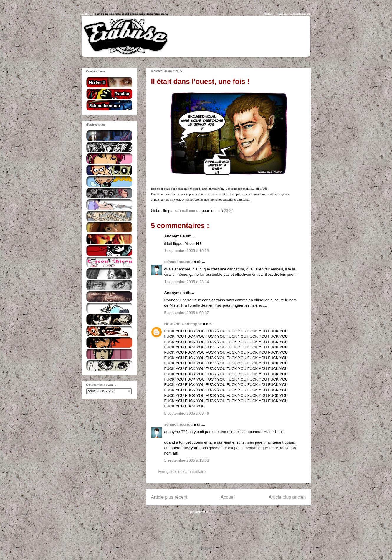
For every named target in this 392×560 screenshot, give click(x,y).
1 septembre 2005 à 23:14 (187, 282)
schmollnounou (179, 262)
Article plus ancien (287, 497)
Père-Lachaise (213, 194)
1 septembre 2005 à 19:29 (187, 251)
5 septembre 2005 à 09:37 (187, 313)
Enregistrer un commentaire (182, 471)
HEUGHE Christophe (184, 324)
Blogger (205, 548)
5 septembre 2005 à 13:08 (187, 460)
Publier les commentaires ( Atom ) (240, 512)
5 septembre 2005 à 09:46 (187, 413)
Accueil (228, 497)
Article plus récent (169, 497)
